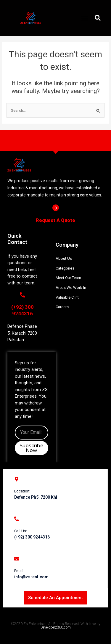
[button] (85, 18)
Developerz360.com (56, 627)
